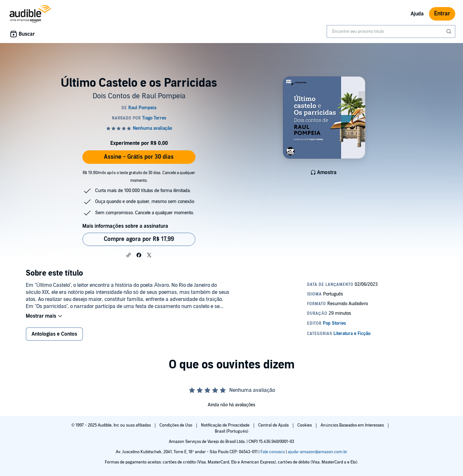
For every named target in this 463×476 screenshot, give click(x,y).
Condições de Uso (176, 425)
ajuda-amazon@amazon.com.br (318, 452)
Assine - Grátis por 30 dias (139, 157)
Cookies (305, 425)
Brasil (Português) (231, 431)
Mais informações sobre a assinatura (125, 226)
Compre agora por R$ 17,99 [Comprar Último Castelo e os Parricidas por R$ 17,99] (139, 239)
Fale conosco (273, 452)
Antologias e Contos (54, 334)
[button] (129, 255)
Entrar (442, 14)
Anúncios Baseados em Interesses (353, 425)
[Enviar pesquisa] (449, 31)
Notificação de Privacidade (226, 425)
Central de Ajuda (274, 425)
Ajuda (417, 14)
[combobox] (391, 31)
